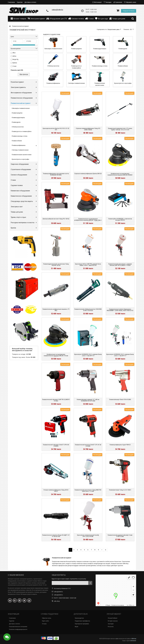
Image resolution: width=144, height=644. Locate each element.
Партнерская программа (82, 624)
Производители (79, 618)
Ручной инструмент (17, 82)
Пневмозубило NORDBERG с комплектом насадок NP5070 (120, 219)
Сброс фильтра (24, 74)
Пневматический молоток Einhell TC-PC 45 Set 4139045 (88, 445)
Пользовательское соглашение (18, 627)
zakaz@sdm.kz (57, 10)
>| (105, 550)
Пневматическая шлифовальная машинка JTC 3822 (56, 310)
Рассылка (111, 627)
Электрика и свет (17, 207)
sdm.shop (57, 601)
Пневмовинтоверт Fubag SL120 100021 (120, 490)
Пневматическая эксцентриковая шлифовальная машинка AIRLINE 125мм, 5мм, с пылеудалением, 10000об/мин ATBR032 (88, 220)
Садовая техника (17, 185)
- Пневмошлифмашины (18, 145)
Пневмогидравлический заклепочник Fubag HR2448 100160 (56, 265)
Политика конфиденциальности (18, 629)
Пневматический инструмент (21, 103)
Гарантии (20, 2)
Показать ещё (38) (17, 70)
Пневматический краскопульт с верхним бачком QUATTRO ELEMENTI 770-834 (120, 265)
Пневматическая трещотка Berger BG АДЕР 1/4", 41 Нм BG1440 (56, 536)
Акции (76, 627)
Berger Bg (15, 59)
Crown (15, 66)
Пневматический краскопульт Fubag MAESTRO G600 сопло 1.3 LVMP (88, 491)
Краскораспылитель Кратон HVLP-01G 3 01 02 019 (56, 129)
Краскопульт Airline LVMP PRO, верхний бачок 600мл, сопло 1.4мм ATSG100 (88, 265)
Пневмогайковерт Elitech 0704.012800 (120, 400)
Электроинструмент (36, 19)
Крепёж (13, 228)
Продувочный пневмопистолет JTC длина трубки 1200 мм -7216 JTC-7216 (120, 129)
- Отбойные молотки (17, 127)
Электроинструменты (18, 87)
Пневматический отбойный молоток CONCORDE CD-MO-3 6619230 (88, 310)
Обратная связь (47, 618)
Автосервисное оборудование (21, 93)
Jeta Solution (133, 641)
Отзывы (44, 624)
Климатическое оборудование (21, 196)
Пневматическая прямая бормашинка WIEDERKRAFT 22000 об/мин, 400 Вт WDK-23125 (120, 310)
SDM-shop (134, 639)
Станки (89, 19)
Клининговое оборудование (20, 191)
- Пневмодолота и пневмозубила (21, 131)
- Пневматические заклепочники (21, 155)
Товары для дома (117, 19)
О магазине (11, 2)
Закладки (111, 624)
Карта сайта (45, 621)
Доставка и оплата (30, 2)
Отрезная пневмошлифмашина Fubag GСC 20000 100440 (88, 129)
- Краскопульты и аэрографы (20, 159)
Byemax (15, 63)
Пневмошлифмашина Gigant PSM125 (120, 445)
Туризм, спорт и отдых (18, 217)
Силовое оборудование (19, 175)
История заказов (113, 621)
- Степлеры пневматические (20, 150)
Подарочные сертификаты (82, 621)
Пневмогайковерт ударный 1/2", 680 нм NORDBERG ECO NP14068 (88, 400)
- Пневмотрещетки (17, 113)
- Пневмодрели (16, 122)
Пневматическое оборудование (22, 98)
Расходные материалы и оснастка (23, 223)
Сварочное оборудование (20, 164)
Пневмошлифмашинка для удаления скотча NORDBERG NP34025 (56, 174)
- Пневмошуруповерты (18, 118)
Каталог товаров (19, 19)
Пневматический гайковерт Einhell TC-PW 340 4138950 (56, 445)
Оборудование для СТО (57, 19)
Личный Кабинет (113, 618)
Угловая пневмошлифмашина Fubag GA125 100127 (56, 491)
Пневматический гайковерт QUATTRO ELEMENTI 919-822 (56, 400)
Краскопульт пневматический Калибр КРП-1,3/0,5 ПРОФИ (88, 536)
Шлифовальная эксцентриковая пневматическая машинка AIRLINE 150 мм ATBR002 (56, 356)
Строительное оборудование (21, 169)
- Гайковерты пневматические (20, 108)
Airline (14, 56)
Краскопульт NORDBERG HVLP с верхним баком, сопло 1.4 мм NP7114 (88, 355)
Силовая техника (76, 19)
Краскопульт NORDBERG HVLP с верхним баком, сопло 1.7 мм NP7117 (120, 355)
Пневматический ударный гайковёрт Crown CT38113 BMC (120, 536)
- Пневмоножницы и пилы (19, 136)
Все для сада (101, 19)
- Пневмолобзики (16, 141)
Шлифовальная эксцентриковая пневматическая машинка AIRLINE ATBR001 (120, 174)
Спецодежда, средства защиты (22, 201)
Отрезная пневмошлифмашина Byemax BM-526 (88, 174)
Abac (14, 53)
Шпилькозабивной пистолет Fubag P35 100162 (56, 219)
